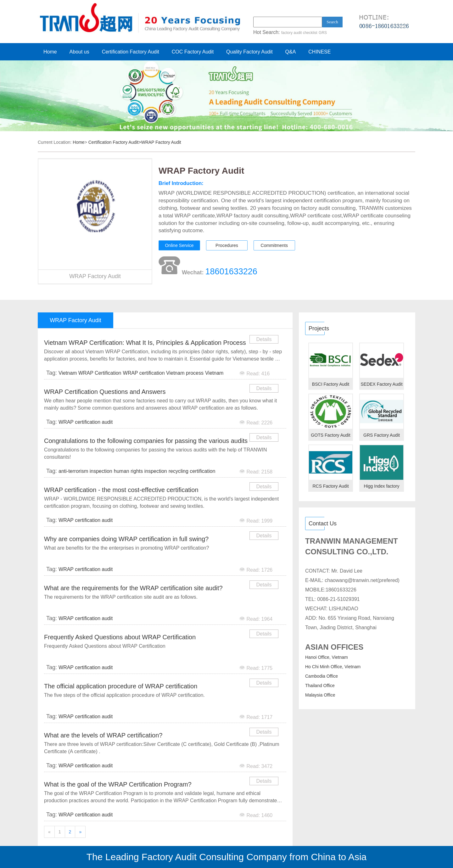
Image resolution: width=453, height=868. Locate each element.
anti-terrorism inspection (85, 471)
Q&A (291, 52)
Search (332, 22)
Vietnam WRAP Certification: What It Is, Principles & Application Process (145, 343)
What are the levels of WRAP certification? (103, 735)
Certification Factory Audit (131, 52)
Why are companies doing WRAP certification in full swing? (126, 539)
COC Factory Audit (193, 52)
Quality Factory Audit (249, 52)
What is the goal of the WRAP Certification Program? (118, 784)
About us (79, 52)
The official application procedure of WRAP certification (121, 686)
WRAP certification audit (86, 422)
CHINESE (319, 52)
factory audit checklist (299, 33)
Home (50, 52)
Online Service (179, 245)
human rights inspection (140, 471)
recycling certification (192, 471)
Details (264, 339)
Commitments (274, 245)
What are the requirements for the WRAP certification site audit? (133, 588)
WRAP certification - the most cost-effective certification (121, 490)
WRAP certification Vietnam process (163, 373)
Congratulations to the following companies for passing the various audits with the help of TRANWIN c (146, 442)
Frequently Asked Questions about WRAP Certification (120, 637)
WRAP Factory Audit (161, 142)
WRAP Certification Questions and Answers (105, 392)
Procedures (227, 245)
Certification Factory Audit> (115, 142)
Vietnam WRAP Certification (90, 373)
